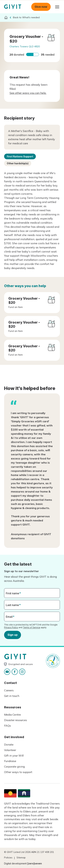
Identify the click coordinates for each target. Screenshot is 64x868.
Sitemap (21, 858)
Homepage (13, 7)
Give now (41, 7)
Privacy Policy (11, 627)
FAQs (8, 726)
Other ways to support (18, 772)
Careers (9, 690)
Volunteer (10, 750)
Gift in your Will (14, 756)
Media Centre (12, 715)
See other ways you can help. (28, 93)
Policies (8, 858)
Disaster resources (16, 720)
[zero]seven (35, 863)
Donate (9, 744)
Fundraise (10, 761)
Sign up (13, 635)
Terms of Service (32, 627)
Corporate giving (14, 767)
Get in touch (12, 696)
